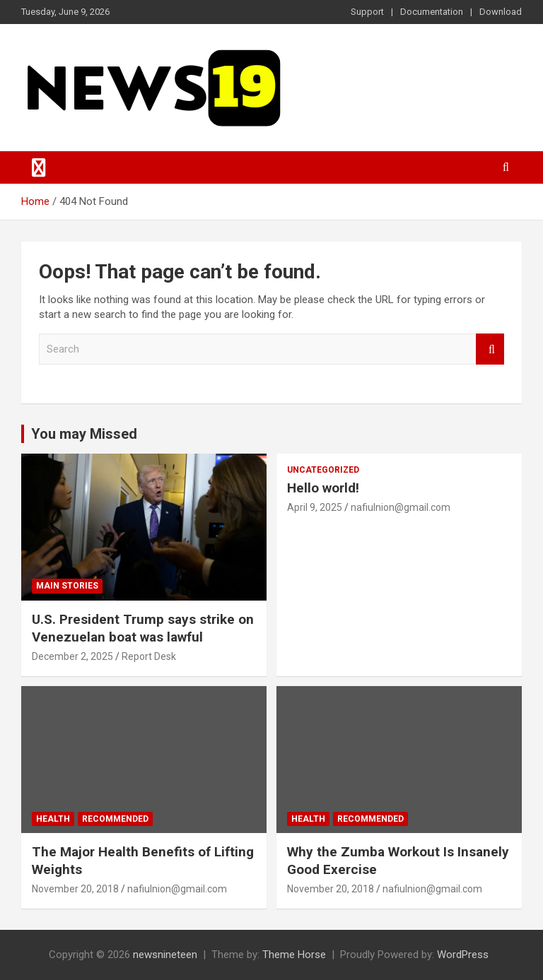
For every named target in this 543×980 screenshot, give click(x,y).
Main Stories (67, 586)
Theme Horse (294, 955)
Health (53, 819)
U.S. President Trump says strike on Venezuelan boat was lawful (143, 628)
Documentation (432, 12)
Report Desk (149, 656)
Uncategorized (323, 470)
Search (490, 349)
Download (501, 12)
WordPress (463, 955)
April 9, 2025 (315, 507)
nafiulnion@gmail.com (401, 507)
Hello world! (323, 488)
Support (367, 12)
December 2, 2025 (72, 656)
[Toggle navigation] (39, 167)
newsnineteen (165, 955)
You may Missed (84, 434)
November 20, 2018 (75, 889)
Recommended (115, 819)
